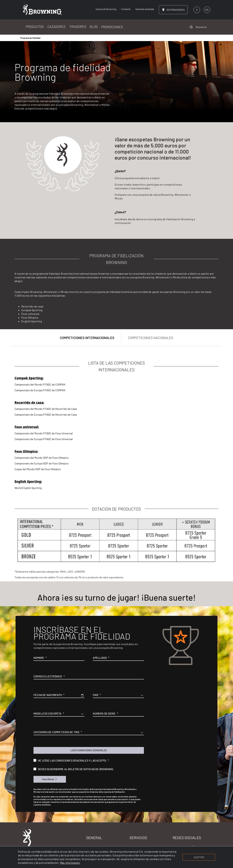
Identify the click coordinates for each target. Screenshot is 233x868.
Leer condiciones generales (89, 750)
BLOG (94, 27)
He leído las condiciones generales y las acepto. (72, 760)
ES (207, 10)
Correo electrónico (48, 676)
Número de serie (104, 713)
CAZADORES (56, 27)
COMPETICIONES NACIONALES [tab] (151, 338)
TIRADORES (78, 27)
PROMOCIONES (112, 27)
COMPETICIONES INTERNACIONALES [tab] (87, 338)
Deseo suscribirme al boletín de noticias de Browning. (76, 769)
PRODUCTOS (35, 27)
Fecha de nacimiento (48, 695)
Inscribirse (48, 779)
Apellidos (100, 658)
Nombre (39, 658)
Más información (70, 863)
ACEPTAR (199, 857)
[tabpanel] (116, 464)
